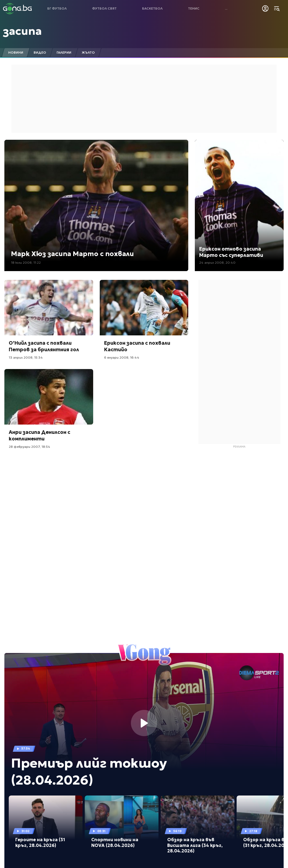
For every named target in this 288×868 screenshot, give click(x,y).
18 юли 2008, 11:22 (26, 262)
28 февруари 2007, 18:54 (30, 447)
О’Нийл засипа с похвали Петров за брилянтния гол (44, 346)
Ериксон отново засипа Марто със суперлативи (231, 252)
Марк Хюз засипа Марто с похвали (72, 254)
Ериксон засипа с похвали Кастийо (137, 346)
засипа (22, 31)
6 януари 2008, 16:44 (122, 357)
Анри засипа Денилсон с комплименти (39, 435)
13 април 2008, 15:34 (26, 357)
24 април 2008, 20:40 (217, 262)
